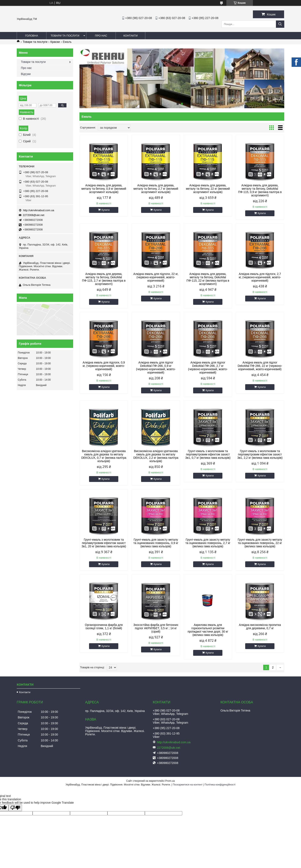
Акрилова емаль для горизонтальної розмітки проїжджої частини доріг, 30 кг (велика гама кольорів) (208, 630)
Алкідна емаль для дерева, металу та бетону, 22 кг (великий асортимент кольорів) (208, 189)
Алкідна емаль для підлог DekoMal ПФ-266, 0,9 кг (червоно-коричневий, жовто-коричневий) (156, 367)
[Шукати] (280, 24)
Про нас (101, 36)
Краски (55, 42)
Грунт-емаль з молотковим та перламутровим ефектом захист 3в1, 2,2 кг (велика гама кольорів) (260, 454)
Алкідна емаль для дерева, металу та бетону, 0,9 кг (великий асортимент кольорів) (104, 189)
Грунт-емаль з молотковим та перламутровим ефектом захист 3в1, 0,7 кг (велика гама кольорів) (208, 454)
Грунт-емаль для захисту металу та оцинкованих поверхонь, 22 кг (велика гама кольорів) (260, 543)
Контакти (130, 36)
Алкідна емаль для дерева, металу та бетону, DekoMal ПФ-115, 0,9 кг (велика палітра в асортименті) (260, 190)
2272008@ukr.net (34, 215)
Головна (32, 36)
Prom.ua (170, 781)
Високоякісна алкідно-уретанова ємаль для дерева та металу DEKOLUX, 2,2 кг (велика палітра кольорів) (156, 456)
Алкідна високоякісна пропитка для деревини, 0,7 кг (260, 627)
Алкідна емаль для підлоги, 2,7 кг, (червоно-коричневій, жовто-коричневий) (260, 277)
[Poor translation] (15, 808)
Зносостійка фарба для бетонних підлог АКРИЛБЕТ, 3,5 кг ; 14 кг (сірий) (156, 628)
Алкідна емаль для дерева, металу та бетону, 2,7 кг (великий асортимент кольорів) (156, 189)
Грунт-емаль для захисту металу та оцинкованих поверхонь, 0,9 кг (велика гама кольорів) (156, 543)
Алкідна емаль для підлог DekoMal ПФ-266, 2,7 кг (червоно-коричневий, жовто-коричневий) (208, 367)
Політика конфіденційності (220, 785)
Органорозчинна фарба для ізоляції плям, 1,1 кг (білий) (104, 627)
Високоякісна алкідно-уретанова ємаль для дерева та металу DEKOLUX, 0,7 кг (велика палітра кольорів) (104, 456)
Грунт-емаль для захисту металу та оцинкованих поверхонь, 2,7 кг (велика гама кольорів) (208, 543)
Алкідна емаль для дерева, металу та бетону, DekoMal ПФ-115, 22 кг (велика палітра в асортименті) (208, 279)
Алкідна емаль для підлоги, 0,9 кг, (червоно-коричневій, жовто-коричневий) (104, 366)
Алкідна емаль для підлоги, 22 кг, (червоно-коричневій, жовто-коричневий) (156, 277)
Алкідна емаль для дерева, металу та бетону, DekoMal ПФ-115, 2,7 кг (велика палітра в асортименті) (104, 279)
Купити (106, 210)
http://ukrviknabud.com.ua (39, 210)
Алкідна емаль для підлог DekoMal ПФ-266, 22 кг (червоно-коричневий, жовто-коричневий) (260, 366)
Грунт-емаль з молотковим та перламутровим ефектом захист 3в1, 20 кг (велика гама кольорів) (104, 543)
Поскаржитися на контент (187, 785)
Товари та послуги (65, 36)
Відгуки (26, 74)
